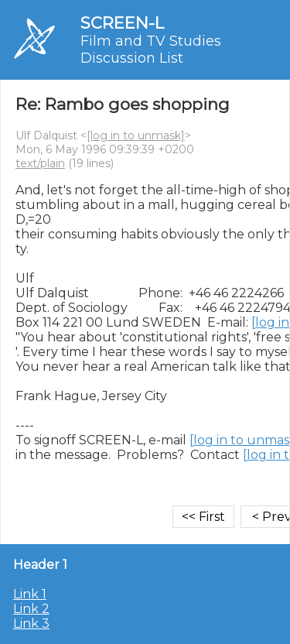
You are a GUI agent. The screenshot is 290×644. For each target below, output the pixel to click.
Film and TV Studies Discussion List (151, 50)
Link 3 (31, 623)
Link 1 (30, 594)
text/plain (40, 163)
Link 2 (31, 609)
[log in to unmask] (136, 135)
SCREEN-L (122, 23)
